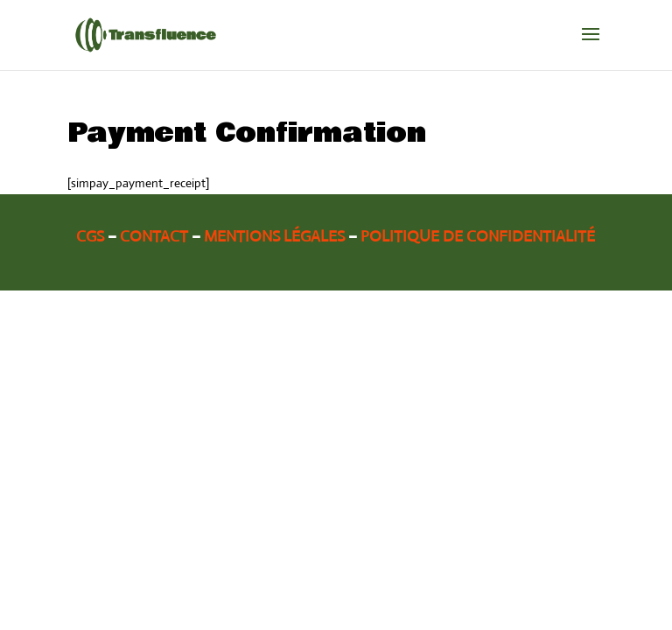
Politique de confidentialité (478, 236)
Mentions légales (274, 236)
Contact (154, 236)
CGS (90, 236)
